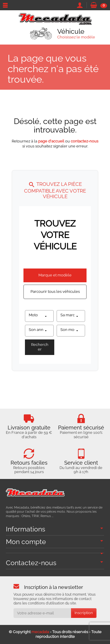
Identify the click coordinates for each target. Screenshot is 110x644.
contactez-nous (84, 141)
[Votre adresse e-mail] (42, 613)
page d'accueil (51, 141)
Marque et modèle (55, 275)
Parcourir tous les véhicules (55, 292)
